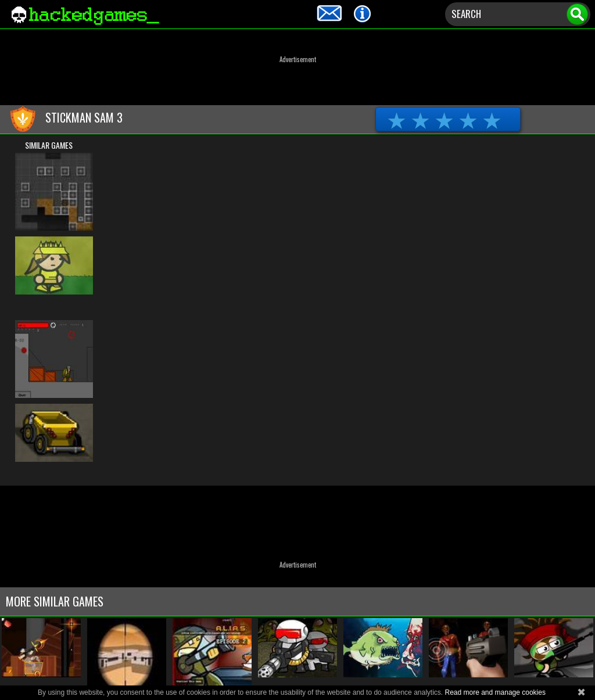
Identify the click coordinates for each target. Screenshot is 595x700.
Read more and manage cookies (495, 692)
